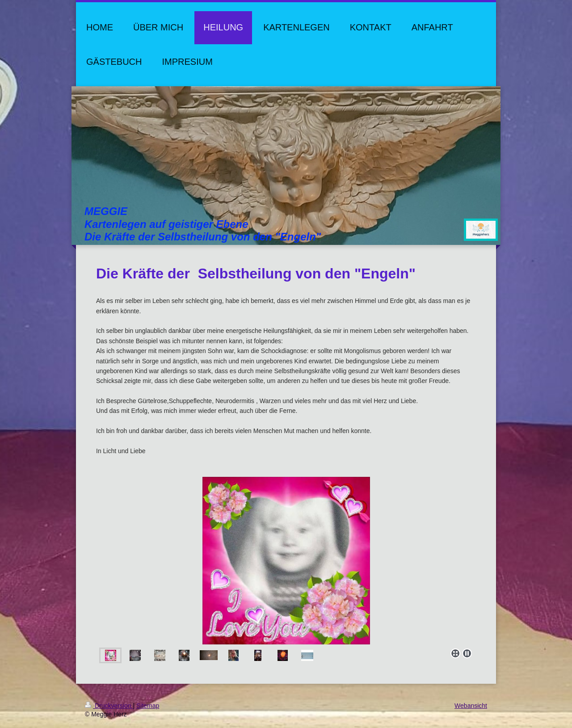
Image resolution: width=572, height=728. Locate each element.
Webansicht (471, 706)
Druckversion (109, 706)
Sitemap (148, 706)
